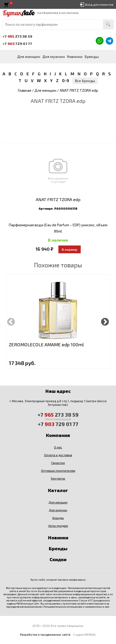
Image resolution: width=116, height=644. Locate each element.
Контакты (58, 478)
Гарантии (58, 463)
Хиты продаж (58, 526)
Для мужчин (54, 57)
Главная (25, 90)
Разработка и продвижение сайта (45, 634)
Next (105, 321)
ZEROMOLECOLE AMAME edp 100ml (46, 344)
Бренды (92, 57)
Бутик (19, 13)
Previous (11, 321)
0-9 (66, 80)
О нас (58, 447)
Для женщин (29, 57)
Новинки (75, 57)
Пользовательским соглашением (63, 607)
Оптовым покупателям (58, 470)
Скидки (58, 559)
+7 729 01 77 (17, 44)
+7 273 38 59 (17, 36)
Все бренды (85, 81)
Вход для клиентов (99, 4)
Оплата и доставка (58, 455)
